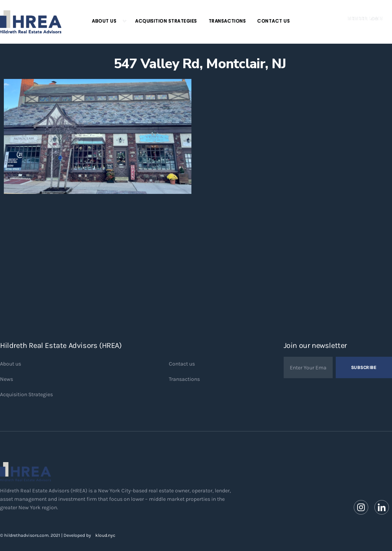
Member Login (365, 19)
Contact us (182, 364)
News (7, 379)
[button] (106, 21)
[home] (31, 22)
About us (11, 364)
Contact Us (274, 21)
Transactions (227, 21)
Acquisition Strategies (166, 21)
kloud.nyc (105, 535)
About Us (104, 21)
